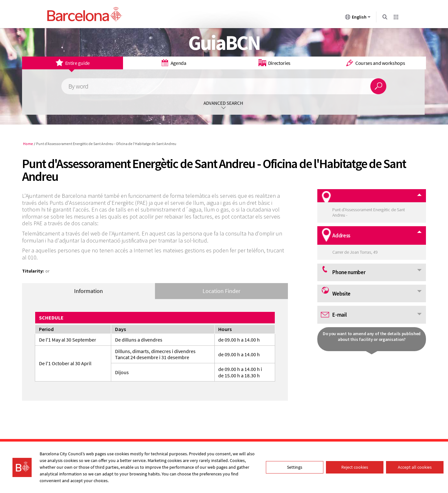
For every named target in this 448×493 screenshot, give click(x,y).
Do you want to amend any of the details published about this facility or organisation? (372, 336)
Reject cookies (355, 467)
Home (28, 144)
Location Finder (221, 291)
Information (89, 291)
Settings (295, 467)
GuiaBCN (224, 42)
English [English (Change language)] (358, 18)
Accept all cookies (415, 467)
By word (78, 86)
